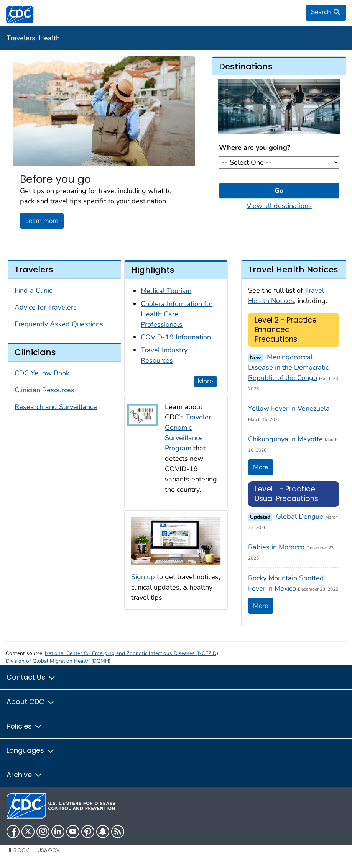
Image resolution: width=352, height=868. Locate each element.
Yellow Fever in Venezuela (289, 408)
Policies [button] (25, 726)
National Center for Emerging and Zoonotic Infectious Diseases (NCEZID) (132, 653)
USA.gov (49, 850)
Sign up (143, 577)
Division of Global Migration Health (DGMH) (58, 661)
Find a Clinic (33, 290)
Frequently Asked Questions (59, 324)
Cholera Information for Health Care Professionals (177, 314)
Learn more (42, 221)
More (205, 381)
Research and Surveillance (56, 407)
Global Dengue (300, 516)
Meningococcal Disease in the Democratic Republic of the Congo (288, 367)
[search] (326, 13)
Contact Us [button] (31, 677)
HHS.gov (18, 850)
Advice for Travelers (46, 307)
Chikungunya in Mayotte (285, 439)
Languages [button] (31, 750)
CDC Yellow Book (42, 373)
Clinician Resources (44, 390)
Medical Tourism (166, 291)
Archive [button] (25, 775)
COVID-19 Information (176, 337)
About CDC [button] (31, 702)
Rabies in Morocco (276, 547)
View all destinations (279, 206)
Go (279, 191)
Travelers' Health (33, 38)
